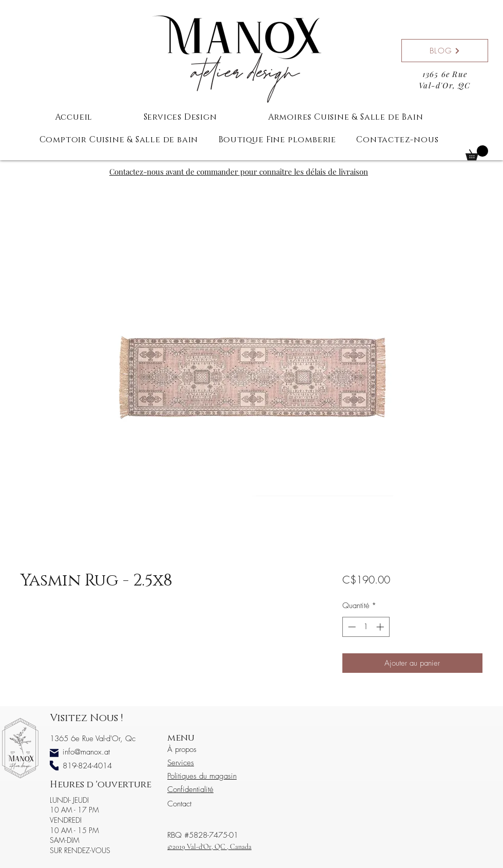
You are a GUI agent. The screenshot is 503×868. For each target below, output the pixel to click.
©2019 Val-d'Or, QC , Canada (209, 847)
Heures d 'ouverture (101, 785)
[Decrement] (351, 627)
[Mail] (54, 753)
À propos (182, 749)
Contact (179, 804)
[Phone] (54, 766)
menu (181, 738)
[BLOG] (445, 51)
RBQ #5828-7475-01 (203, 835)
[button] (477, 153)
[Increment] (381, 627)
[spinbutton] (366, 627)
